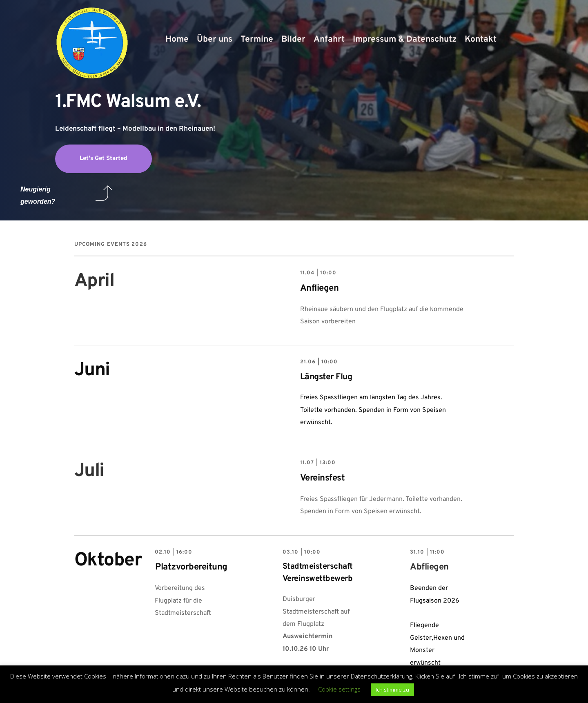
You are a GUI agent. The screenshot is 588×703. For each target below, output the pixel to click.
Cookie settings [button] (339, 689)
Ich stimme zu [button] (392, 690)
